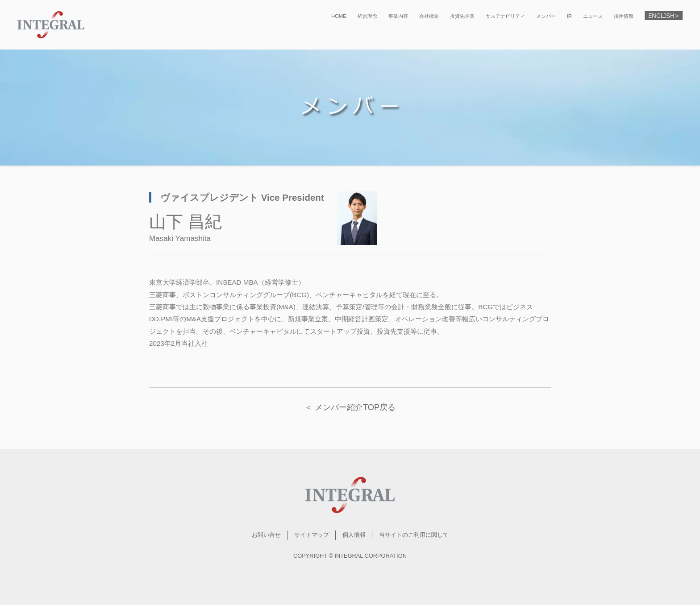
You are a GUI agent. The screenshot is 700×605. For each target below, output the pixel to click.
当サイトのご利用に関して (414, 535)
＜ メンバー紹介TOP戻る (350, 407)
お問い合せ (266, 535)
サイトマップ (312, 535)
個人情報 (354, 535)
